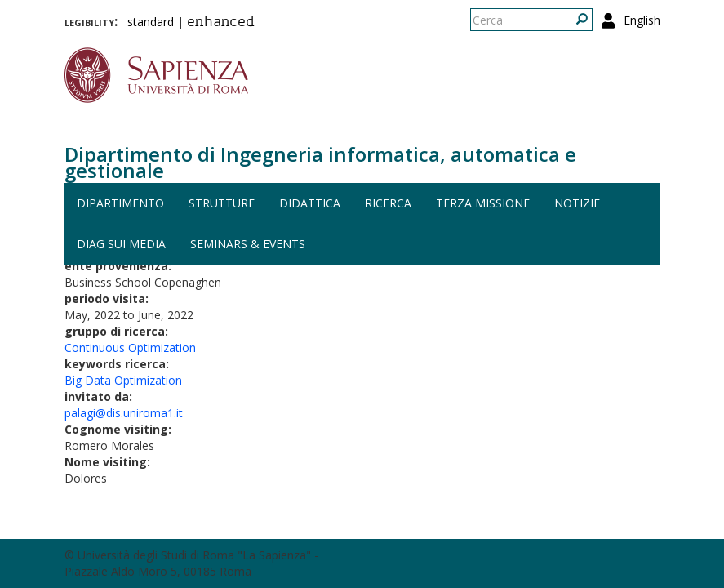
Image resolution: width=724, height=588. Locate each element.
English (642, 20)
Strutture (222, 203)
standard (151, 22)
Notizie (577, 203)
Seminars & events (248, 244)
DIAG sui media (121, 244)
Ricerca (388, 203)
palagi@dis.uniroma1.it (124, 413)
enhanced (221, 23)
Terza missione (483, 203)
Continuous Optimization (130, 347)
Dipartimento (120, 203)
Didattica (310, 203)
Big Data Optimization (123, 380)
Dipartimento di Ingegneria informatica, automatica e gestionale (320, 162)
